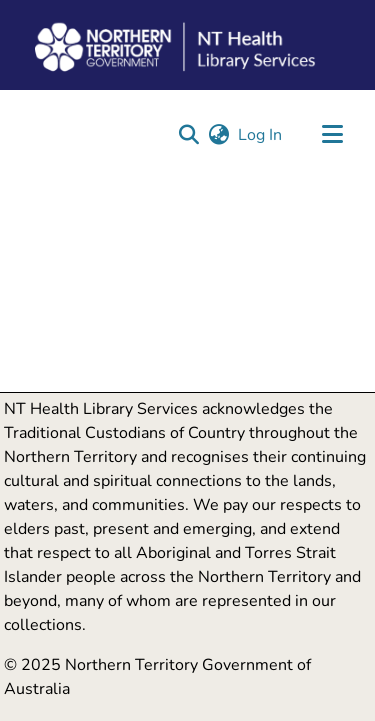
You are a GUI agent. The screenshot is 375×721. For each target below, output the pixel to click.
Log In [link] (261, 135)
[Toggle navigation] (332, 135)
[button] (188, 135)
